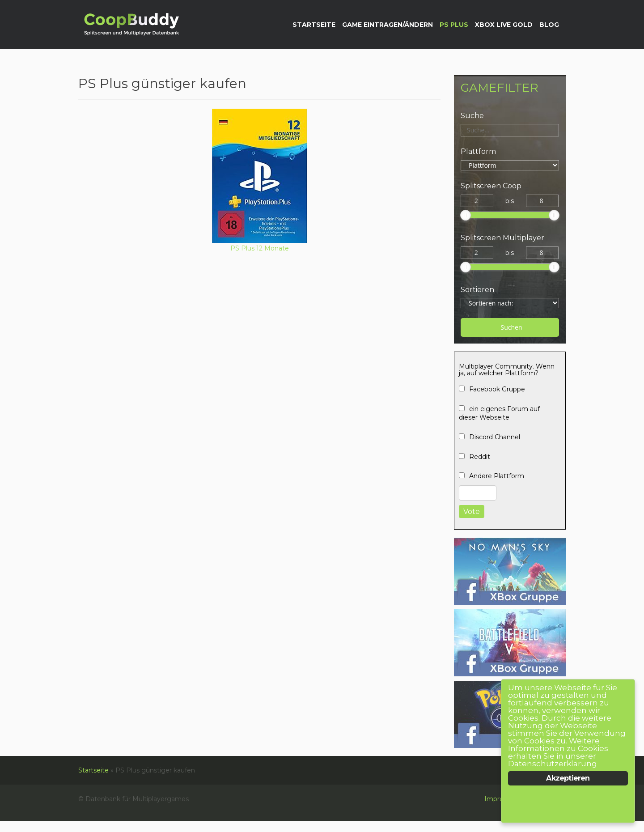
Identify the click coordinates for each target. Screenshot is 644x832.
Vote (472, 512)
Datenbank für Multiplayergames (130, 25)
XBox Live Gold (504, 25)
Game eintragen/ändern (388, 25)
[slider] (466, 215)
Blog (549, 25)
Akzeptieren (568, 778)
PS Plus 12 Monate (260, 248)
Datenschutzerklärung (553, 764)
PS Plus (454, 25)
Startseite (314, 25)
